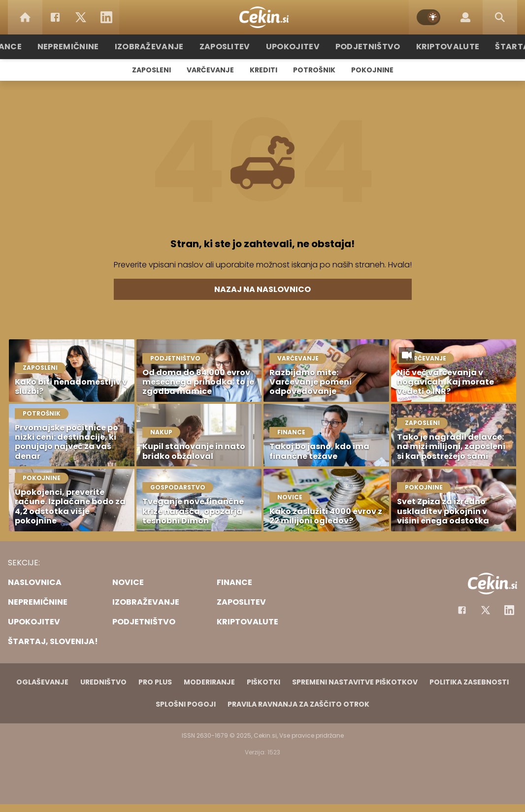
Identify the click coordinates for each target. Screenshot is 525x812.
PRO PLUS (155, 682)
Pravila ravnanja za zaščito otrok (298, 704)
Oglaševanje (42, 682)
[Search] (500, 17)
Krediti (263, 70)
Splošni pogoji (186, 704)
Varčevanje (210, 70)
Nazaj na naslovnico (262, 289)
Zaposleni (151, 70)
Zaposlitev (230, 47)
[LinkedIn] (106, 17)
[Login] (465, 17)
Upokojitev (293, 47)
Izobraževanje (160, 47)
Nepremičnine (85, 47)
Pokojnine (372, 70)
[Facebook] (55, 17)
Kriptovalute (436, 47)
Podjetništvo (362, 47)
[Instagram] (509, 610)
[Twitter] (81, 17)
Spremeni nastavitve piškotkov (355, 682)
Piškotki (263, 682)
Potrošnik (314, 70)
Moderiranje (209, 682)
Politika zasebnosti (469, 682)
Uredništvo (103, 682)
